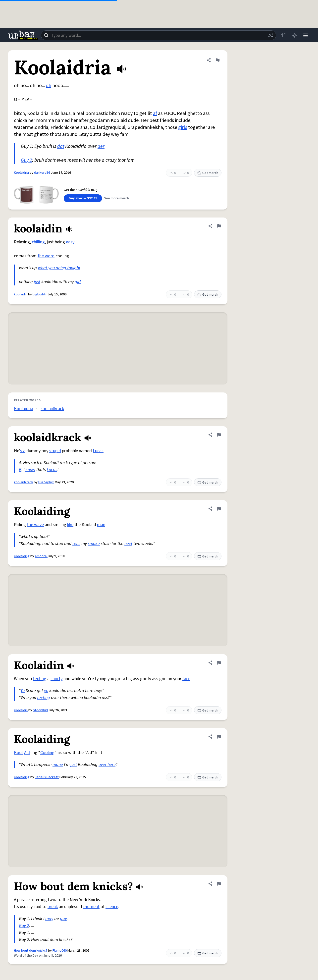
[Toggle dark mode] (295, 35)
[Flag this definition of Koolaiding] (219, 509)
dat (61, 146)
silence (112, 907)
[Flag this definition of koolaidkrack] (219, 435)
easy (70, 242)
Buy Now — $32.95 (83, 198)
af (155, 113)
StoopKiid (40, 710)
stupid (55, 451)
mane (58, 765)
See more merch (116, 198)
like (70, 525)
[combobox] (159, 35)
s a (23, 451)
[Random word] (270, 35)
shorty (56, 679)
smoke (94, 544)
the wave (35, 525)
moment (91, 907)
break (53, 907)
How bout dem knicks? (31, 951)
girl (78, 282)
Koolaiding (22, 556)
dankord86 (42, 173)
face (186, 679)
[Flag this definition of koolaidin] (219, 226)
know (30, 470)
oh (49, 86)
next (128, 544)
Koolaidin (21, 710)
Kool (18, 753)
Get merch (208, 173)
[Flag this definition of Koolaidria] (217, 60)
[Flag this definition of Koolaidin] (219, 663)
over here (107, 765)
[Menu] (306, 35)
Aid (27, 753)
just (37, 282)
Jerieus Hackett (47, 777)
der (101, 146)
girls (183, 127)
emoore (41, 556)
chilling (38, 242)
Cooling (47, 753)
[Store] (284, 35)
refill (76, 544)
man (101, 525)
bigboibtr (40, 294)
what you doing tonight (59, 268)
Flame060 (60, 951)
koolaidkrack (52, 409)
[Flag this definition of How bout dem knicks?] (219, 884)
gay (63, 919)
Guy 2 (26, 160)
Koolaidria (21, 173)
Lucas (98, 451)
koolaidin (21, 294)
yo (46, 691)
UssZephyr (46, 482)
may (49, 919)
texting (40, 679)
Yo (23, 691)
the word (46, 256)
